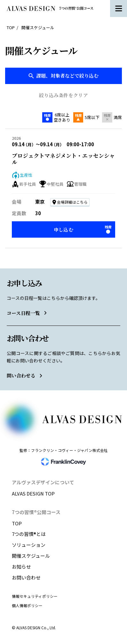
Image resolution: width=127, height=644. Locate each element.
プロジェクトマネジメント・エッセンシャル (63, 159)
